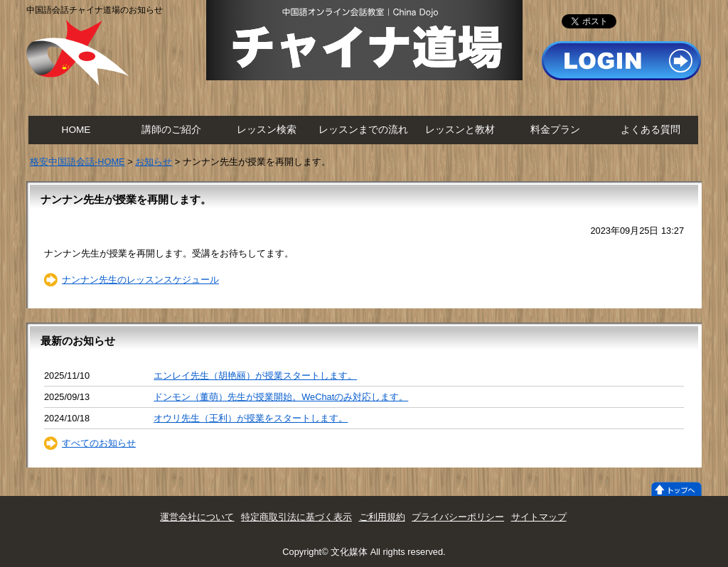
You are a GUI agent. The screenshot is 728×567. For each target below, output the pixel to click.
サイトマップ (539, 517)
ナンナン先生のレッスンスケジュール (140, 280)
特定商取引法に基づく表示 (296, 517)
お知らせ (154, 162)
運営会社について (197, 517)
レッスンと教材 (460, 130)
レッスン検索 (267, 130)
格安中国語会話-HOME (77, 162)
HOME (76, 130)
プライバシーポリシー (458, 517)
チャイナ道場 (364, 40)
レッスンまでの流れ (363, 130)
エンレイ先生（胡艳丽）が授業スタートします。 (255, 376)
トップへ (676, 489)
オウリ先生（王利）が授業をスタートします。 (251, 418)
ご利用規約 (382, 517)
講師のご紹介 (171, 130)
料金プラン (555, 130)
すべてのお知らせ (99, 443)
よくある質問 (651, 130)
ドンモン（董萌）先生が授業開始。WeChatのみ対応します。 (281, 397)
